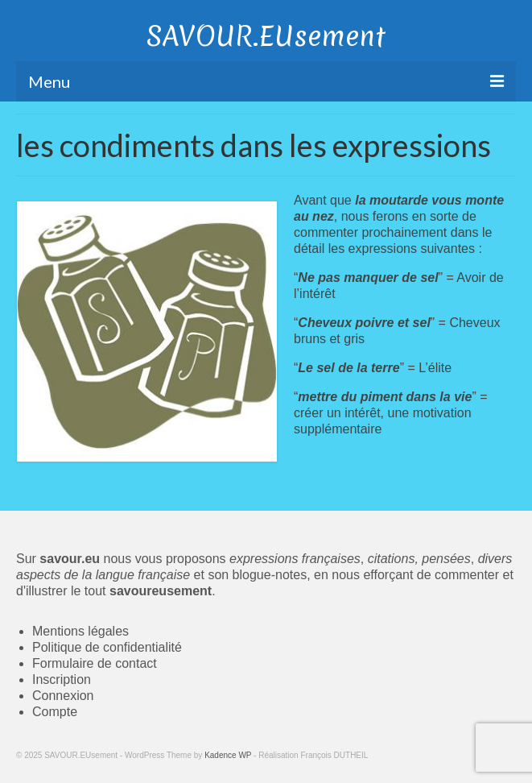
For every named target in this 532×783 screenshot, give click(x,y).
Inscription (62, 679)
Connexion (63, 696)
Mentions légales (80, 631)
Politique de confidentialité (107, 647)
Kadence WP (228, 755)
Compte (55, 712)
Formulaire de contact (95, 663)
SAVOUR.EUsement (266, 36)
